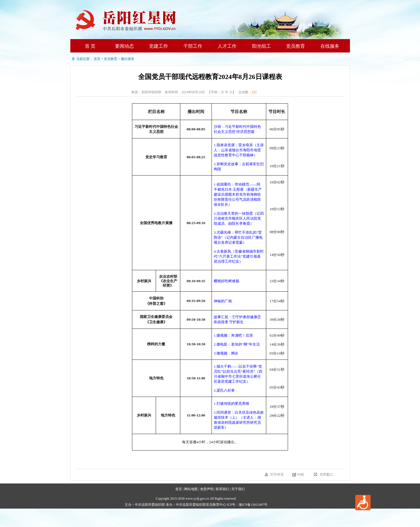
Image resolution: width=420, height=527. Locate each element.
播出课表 (128, 59)
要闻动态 (124, 46)
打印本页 (277, 475)
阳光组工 (261, 46)
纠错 (301, 475)
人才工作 (227, 46)
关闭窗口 (326, 475)
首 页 (90, 46)
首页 (97, 59)
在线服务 (330, 46)
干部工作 (193, 46)
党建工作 (159, 46)
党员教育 (296, 46)
